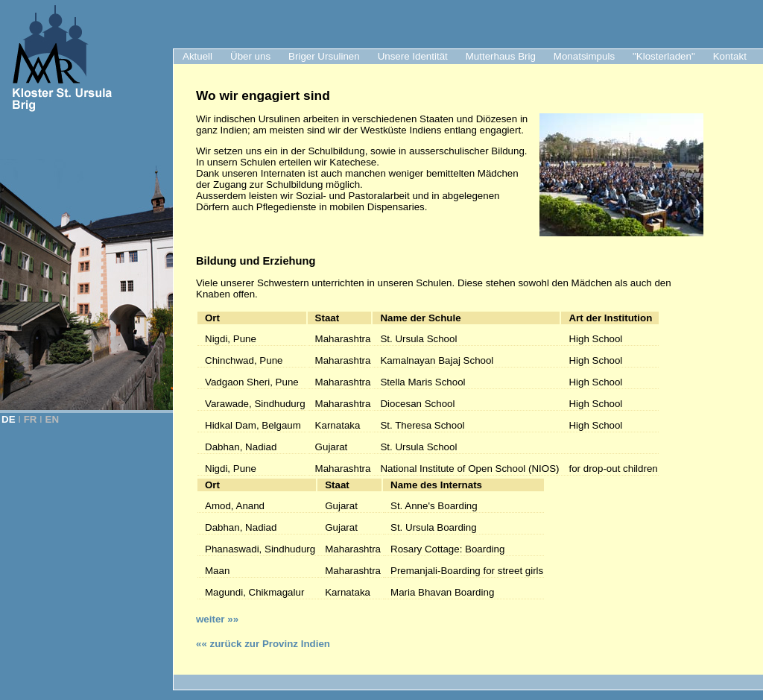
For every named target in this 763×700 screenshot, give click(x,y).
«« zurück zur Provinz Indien (263, 644)
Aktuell (197, 56)
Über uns (250, 56)
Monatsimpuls (584, 56)
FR (31, 419)
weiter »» (217, 619)
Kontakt (730, 56)
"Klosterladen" (664, 56)
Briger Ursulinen (324, 56)
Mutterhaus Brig (501, 56)
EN (53, 419)
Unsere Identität (413, 56)
